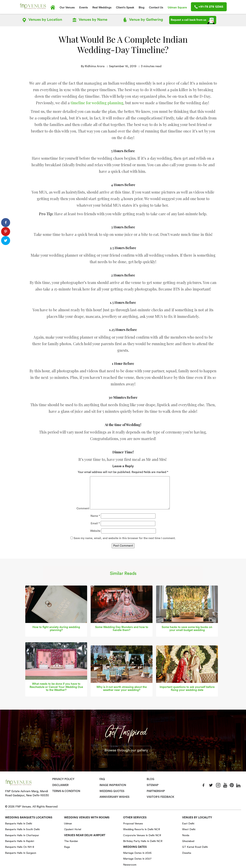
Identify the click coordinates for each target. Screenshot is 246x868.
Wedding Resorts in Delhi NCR (142, 829)
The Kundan (71, 841)
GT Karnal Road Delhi (195, 846)
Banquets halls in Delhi (19, 823)
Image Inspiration (113, 785)
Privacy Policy (63, 779)
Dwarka (187, 852)
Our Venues (67, 8)
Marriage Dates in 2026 (137, 852)
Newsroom (130, 864)
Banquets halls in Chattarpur (22, 835)
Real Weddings (102, 8)
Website (95, 530)
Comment (83, 508)
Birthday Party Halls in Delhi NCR (143, 841)
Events (84, 8)
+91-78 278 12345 (209, 7)
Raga (67, 846)
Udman (68, 823)
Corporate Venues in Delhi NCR (142, 835)
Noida (186, 835)
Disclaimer (60, 785)
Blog (142, 8)
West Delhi (189, 829)
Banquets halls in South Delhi (22, 829)
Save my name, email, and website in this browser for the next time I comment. (125, 538)
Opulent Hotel (73, 829)
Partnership (156, 791)
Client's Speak (125, 8)
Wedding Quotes (112, 791)
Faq (102, 779)
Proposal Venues (133, 823)
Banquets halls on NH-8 (20, 846)
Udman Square (177, 8)
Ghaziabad (188, 841)
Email (95, 523)
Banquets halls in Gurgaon (21, 852)
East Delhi (188, 823)
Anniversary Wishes (114, 797)
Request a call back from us (193, 21)
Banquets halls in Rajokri (20, 841)
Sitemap (153, 785)
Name (95, 516)
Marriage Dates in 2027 (137, 858)
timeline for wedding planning (97, 102)
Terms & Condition (66, 791)
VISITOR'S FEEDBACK (161, 797)
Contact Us (156, 8)
